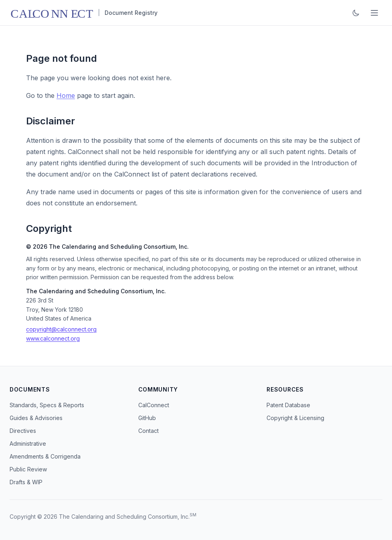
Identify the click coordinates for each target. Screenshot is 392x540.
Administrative (28, 444)
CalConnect (154, 405)
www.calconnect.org (53, 338)
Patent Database (288, 405)
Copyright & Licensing (295, 418)
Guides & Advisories (36, 418)
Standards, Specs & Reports (47, 405)
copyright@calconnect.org (61, 329)
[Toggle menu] (374, 13)
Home (66, 95)
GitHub (147, 418)
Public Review (28, 469)
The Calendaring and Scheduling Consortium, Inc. (124, 517)
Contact (149, 431)
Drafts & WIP (26, 482)
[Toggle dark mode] (356, 13)
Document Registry (131, 13)
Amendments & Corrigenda (45, 456)
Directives (23, 431)
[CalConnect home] (51, 13)
